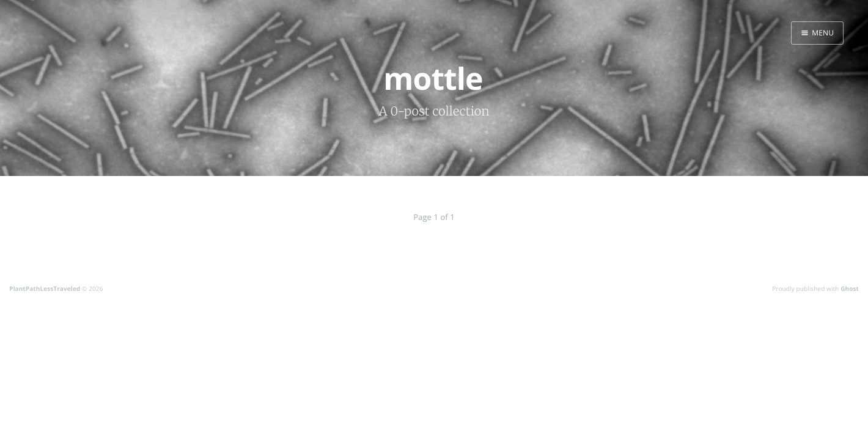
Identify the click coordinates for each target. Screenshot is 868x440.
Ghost (850, 288)
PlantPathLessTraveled (45, 288)
